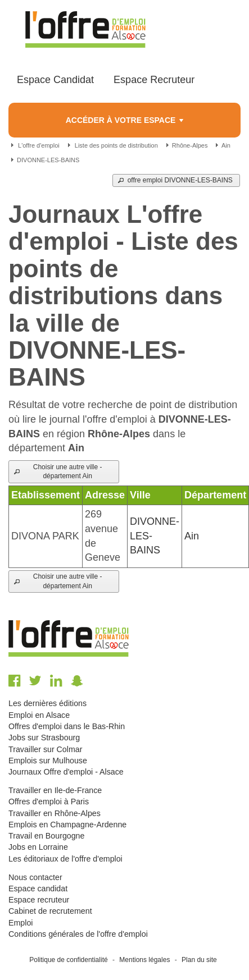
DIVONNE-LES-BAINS (47, 160)
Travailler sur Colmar (45, 749)
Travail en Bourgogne (46, 836)
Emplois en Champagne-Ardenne (67, 825)
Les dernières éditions (47, 703)
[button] (176, 181)
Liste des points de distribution (116, 145)
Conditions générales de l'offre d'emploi (78, 934)
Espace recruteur (39, 900)
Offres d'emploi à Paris (49, 802)
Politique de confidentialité (68, 960)
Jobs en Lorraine (38, 847)
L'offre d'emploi (39, 145)
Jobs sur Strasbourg (44, 738)
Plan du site (199, 960)
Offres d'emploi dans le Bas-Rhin (67, 726)
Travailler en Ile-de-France (55, 790)
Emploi (21, 923)
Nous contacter (35, 877)
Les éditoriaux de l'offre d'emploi (65, 859)
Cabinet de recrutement (50, 911)
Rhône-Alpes (189, 145)
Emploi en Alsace (39, 715)
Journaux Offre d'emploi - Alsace (66, 772)
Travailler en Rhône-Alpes (55, 813)
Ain (225, 145)
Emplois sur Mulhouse (48, 761)
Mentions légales (144, 960)
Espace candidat (38, 889)
